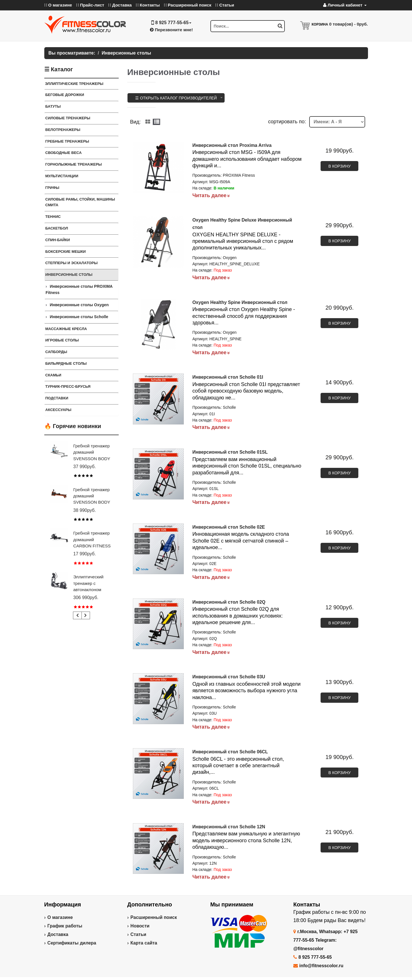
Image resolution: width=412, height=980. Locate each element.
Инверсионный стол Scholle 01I (228, 377)
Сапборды (56, 352)
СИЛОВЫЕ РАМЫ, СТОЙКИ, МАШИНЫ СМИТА (80, 202)
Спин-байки (58, 240)
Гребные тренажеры (67, 141)
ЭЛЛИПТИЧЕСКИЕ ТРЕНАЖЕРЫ (74, 84)
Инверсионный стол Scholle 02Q (229, 602)
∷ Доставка (120, 5)
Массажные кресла (66, 329)
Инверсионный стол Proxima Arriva (232, 145)
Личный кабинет (345, 5)
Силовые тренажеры (68, 118)
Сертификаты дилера (72, 943)
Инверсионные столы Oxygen (79, 305)
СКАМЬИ (53, 375)
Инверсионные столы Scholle (79, 317)
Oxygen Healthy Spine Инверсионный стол (240, 302)
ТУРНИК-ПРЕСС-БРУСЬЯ (68, 386)
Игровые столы (62, 340)
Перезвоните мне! (171, 30)
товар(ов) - (348, 24)
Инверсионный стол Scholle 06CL (230, 752)
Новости (140, 926)
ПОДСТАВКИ (57, 398)
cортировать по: (287, 122)
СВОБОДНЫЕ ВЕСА (64, 153)
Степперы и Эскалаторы (72, 263)
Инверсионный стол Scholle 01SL (230, 452)
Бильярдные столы (66, 363)
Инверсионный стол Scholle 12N (229, 827)
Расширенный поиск (154, 917)
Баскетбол (57, 228)
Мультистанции (62, 176)
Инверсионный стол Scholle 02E (229, 527)
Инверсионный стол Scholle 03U (229, 677)
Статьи (138, 934)
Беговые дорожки (65, 95)
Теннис (53, 217)
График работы (65, 926)
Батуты (53, 106)
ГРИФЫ (52, 188)
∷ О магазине (58, 5)
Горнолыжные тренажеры (74, 164)
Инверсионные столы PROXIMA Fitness (79, 289)
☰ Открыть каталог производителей (176, 98)
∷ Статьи (225, 5)
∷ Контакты (148, 5)
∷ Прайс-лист (90, 5)
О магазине (60, 917)
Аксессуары (58, 410)
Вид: (135, 122)
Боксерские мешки (66, 252)
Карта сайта (144, 943)
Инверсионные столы (69, 275)
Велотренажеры (63, 130)
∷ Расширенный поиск (188, 5)
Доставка (58, 934)
